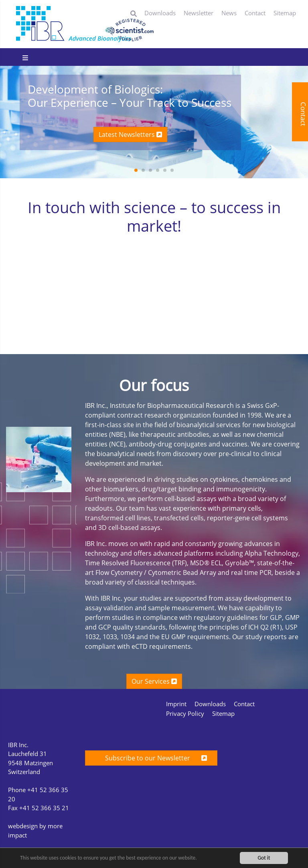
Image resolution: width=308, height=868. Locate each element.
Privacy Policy (185, 713)
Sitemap (285, 13)
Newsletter (199, 13)
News (229, 13)
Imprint (176, 704)
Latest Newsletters (130, 134)
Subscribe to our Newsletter (151, 758)
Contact (255, 13)
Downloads (160, 13)
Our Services (154, 681)
